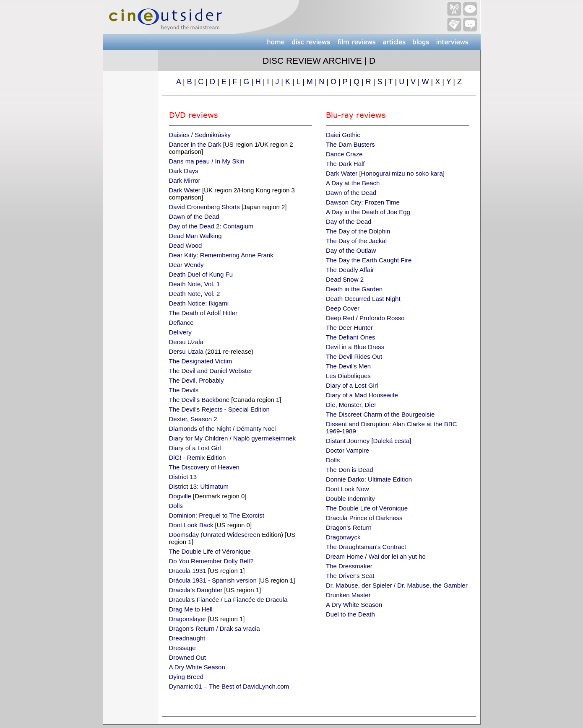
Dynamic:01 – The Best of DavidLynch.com (229, 686)
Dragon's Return (349, 527)
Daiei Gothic (343, 135)
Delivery (180, 332)
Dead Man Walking (195, 236)
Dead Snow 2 (345, 279)
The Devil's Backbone (199, 400)
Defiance (181, 323)
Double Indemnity (350, 499)
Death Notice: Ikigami (199, 303)
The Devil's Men (348, 366)
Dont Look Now (347, 489)
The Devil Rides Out (354, 356)
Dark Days (184, 171)
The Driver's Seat (350, 576)
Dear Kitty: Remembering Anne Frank (221, 255)
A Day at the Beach (353, 183)
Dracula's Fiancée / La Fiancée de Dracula (228, 600)
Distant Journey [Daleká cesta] (368, 441)
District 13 (183, 477)
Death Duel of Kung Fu (201, 274)
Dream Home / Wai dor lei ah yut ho (376, 556)
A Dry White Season (197, 667)
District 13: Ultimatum (199, 486)
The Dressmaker (349, 566)
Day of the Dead (349, 222)
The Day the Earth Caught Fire (369, 260)
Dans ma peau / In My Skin (207, 161)
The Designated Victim (201, 361)
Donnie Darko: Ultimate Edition (369, 479)
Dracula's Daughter (196, 590)
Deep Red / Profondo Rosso (365, 318)
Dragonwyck (343, 537)
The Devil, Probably (197, 380)
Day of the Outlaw (351, 250)
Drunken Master (348, 595)
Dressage (182, 648)
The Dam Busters (350, 144)
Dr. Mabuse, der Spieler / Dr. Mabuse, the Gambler (397, 585)
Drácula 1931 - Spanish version (213, 580)
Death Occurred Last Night (363, 299)
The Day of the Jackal (356, 241)
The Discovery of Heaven (204, 467)
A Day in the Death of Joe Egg (368, 212)
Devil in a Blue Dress (355, 347)
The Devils (184, 390)
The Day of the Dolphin (358, 231)
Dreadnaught (187, 638)
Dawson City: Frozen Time (363, 202)
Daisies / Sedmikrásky (200, 135)
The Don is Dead (350, 470)
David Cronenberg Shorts (204, 207)
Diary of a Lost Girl (195, 448)
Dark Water (185, 190)
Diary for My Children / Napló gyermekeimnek (233, 438)
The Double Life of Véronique (210, 551)
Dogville (180, 496)
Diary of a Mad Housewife (362, 395)
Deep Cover (343, 308)
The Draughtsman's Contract (366, 547)
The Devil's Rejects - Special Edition (219, 409)
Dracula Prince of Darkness (364, 518)
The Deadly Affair (350, 270)
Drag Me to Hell (191, 609)
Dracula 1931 (188, 571)
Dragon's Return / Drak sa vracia (215, 628)
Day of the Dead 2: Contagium (211, 226)
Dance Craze (344, 154)
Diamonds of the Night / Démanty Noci (223, 429)
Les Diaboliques (348, 376)
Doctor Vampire (347, 450)
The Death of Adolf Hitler (203, 313)
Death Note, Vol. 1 (195, 284)
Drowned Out (187, 657)
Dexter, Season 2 (193, 419)
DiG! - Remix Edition (198, 457)
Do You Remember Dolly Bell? (211, 561)
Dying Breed (186, 677)
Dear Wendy (186, 265)
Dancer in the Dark (195, 144)
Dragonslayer (188, 619)
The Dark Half (345, 164)
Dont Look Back (191, 525)
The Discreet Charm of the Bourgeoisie (380, 414)
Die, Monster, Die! (351, 405)
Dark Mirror (185, 180)
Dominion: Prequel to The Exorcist (217, 515)
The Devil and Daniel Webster (211, 371)
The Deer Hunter (349, 328)
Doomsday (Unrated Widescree (213, 535)
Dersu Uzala (186, 342)
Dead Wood (186, 245)
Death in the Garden (354, 289)
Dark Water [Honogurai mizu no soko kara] (385, 173)
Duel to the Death (350, 614)
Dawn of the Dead (194, 216)
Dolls (176, 506)
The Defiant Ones (351, 337)
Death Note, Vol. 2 (195, 294)
